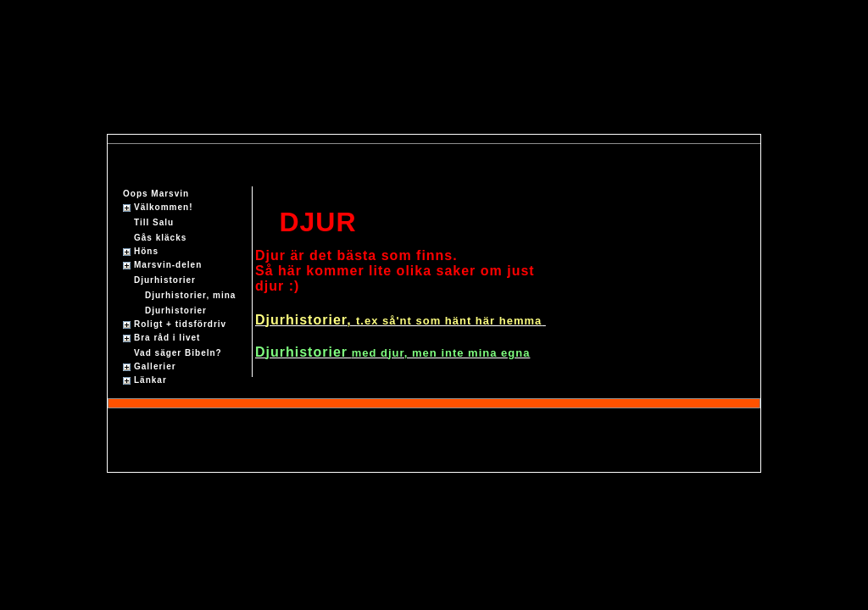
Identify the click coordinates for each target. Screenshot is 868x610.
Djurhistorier (165, 280)
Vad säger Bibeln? (178, 353)
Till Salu (154, 222)
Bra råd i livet (167, 338)
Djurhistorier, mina (190, 295)
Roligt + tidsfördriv (180, 324)
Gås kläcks (160, 238)
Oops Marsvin (156, 194)
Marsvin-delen (168, 265)
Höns (146, 251)
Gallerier (155, 366)
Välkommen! (163, 207)
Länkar (150, 380)
